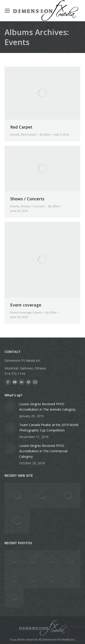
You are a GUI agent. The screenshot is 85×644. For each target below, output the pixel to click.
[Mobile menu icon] (7, 11)
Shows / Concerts (27, 199)
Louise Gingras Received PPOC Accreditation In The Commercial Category (43, 451)
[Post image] (10, 407)
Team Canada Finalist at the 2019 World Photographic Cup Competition (49, 427)
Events (15, 134)
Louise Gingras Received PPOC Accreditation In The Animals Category (47, 407)
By (45, 134)
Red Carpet (21, 127)
